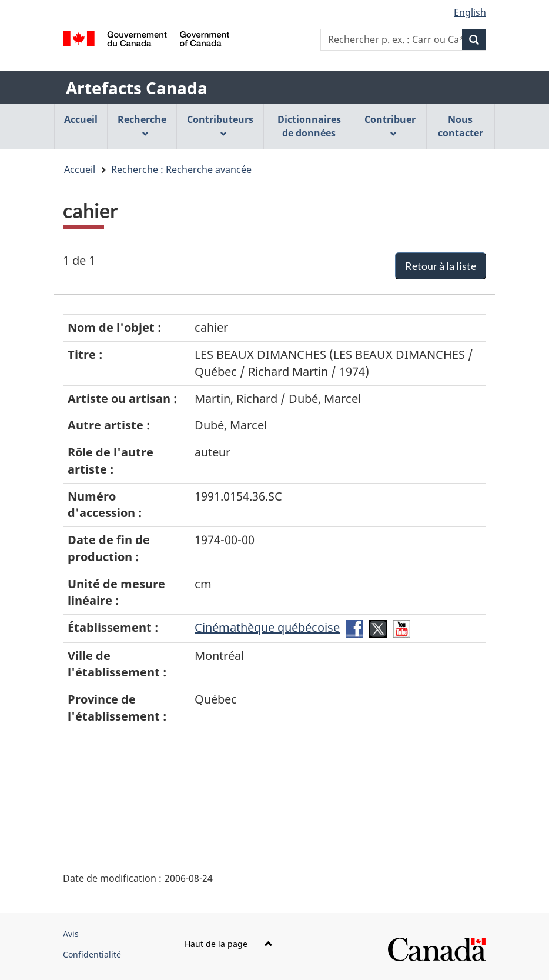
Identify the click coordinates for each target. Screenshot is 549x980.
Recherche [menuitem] (142, 125)
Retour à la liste (441, 266)
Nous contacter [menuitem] (461, 126)
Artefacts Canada (137, 88)
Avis (71, 934)
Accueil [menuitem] (81, 119)
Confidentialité (92, 954)
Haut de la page (229, 944)
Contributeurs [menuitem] (220, 125)
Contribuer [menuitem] (390, 125)
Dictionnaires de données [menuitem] (309, 126)
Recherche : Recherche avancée (181, 169)
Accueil (80, 169)
